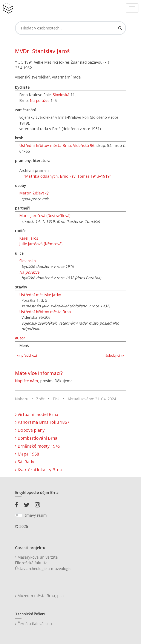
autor (20, 338)
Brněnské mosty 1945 (38, 446)
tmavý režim (36, 515)
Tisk (56, 399)
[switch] (19, 515)
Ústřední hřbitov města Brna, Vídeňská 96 (57, 145)
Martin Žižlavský (34, 193)
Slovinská (61, 95)
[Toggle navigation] (132, 8)
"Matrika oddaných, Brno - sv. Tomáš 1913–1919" (67, 176)
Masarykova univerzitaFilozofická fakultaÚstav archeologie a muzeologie (43, 563)
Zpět (40, 399)
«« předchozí (27, 355)
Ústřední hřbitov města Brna (45, 312)
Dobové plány (30, 430)
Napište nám (27, 381)
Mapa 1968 (27, 454)
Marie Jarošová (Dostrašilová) (45, 216)
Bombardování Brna (36, 438)
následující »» (114, 355)
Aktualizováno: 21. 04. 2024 (92, 399)
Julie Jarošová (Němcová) (41, 244)
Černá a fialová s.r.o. (34, 624)
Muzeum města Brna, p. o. (40, 596)
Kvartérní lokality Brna (38, 470)
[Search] (70, 28)
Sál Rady (25, 462)
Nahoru (22, 399)
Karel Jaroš (29, 238)
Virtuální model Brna (37, 414)
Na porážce (40, 100)
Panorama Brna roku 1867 (42, 422)
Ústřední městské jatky (40, 295)
